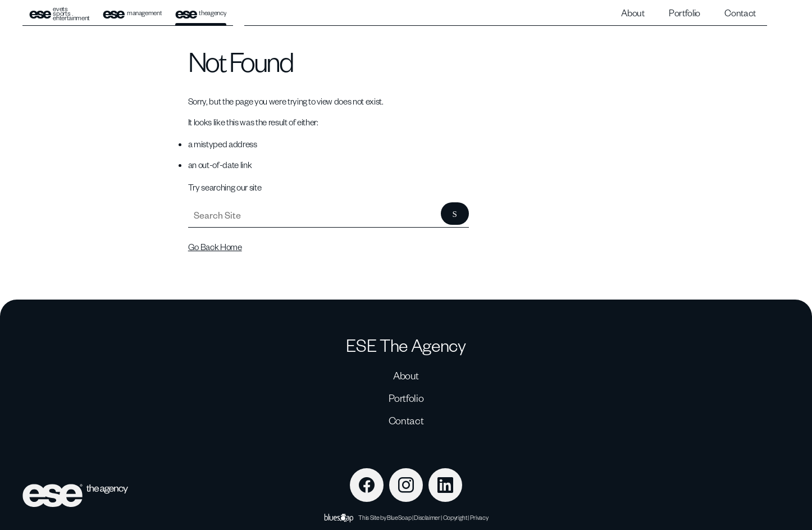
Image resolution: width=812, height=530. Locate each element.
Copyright (455, 517)
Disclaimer (427, 517)
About (633, 13)
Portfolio (685, 13)
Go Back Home (215, 247)
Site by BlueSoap (391, 517)
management (132, 13)
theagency (201, 13)
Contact (740, 13)
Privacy (479, 517)
